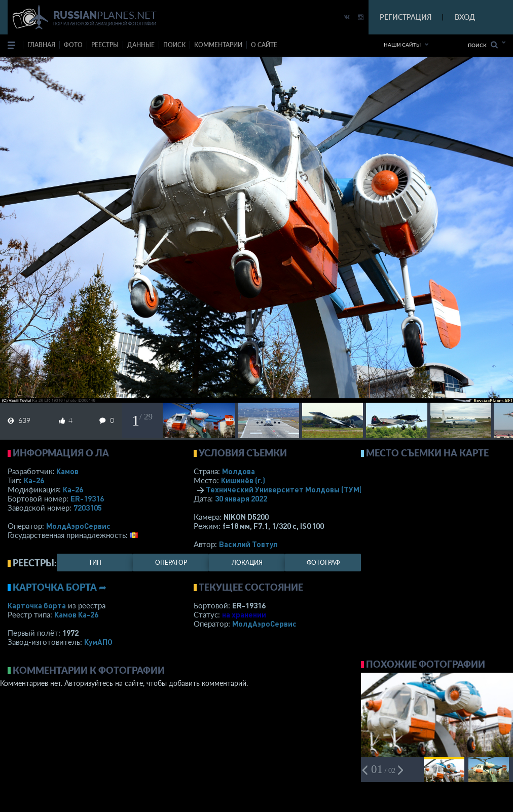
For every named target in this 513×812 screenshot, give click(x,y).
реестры (105, 45)
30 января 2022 (241, 498)
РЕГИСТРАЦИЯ (406, 17)
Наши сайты (402, 45)
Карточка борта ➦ (60, 587)
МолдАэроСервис (78, 526)
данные (141, 45)
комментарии (218, 45)
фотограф (323, 563)
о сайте (264, 45)
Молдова (239, 471)
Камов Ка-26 (76, 614)
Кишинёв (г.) (243, 480)
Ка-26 (34, 480)
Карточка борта (37, 605)
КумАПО (98, 642)
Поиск (483, 45)
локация (247, 563)
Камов (67, 471)
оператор (171, 563)
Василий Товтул (248, 544)
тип (95, 563)
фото (73, 45)
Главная (41, 45)
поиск (174, 45)
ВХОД (465, 17)
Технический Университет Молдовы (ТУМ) (284, 489)
